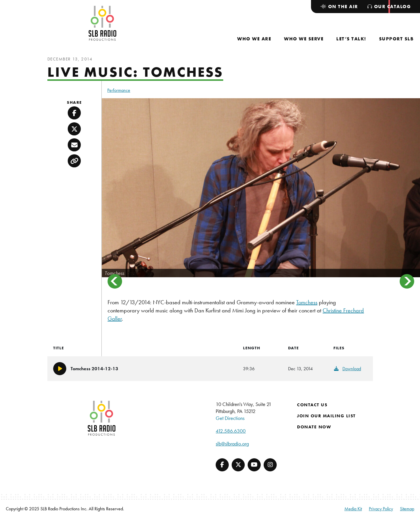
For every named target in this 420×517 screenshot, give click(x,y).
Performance (119, 90)
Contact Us (312, 405)
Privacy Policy (381, 509)
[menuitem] (254, 39)
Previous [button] (115, 281)
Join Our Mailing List (326, 416)
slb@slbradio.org (232, 444)
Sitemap (407, 509)
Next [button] (407, 281)
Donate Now (314, 427)
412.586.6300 (231, 431)
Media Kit (353, 509)
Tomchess (307, 302)
